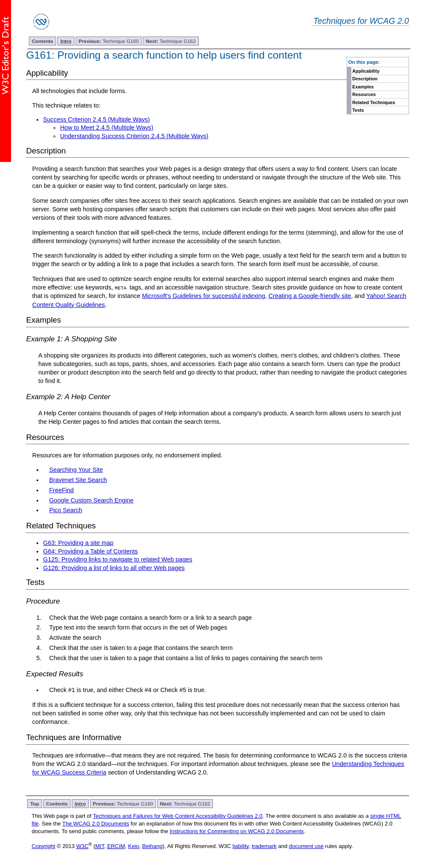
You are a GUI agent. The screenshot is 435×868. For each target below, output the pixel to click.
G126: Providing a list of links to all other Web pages (114, 568)
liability (240, 846)
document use (306, 846)
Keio (134, 846)
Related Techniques (374, 102)
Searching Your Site (76, 470)
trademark (264, 846)
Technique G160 (109, 41)
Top (35, 804)
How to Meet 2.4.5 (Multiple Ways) (106, 128)
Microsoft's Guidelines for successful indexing (203, 296)
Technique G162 (171, 41)
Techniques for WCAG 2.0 (361, 21)
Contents (43, 41)
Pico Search (66, 510)
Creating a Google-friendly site (310, 296)
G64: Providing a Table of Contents (90, 551)
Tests (358, 110)
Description (365, 79)
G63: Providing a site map (78, 543)
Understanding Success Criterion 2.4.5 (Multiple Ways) (134, 136)
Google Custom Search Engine (91, 500)
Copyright (43, 846)
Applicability (366, 71)
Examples (363, 87)
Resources (364, 94)
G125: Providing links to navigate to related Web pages (117, 559)
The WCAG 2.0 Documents (96, 824)
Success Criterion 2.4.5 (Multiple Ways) (96, 119)
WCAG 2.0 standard (84, 764)
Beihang (153, 846)
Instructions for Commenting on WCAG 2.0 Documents (237, 831)
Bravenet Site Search (78, 480)
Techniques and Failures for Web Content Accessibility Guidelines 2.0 (177, 816)
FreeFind (62, 490)
